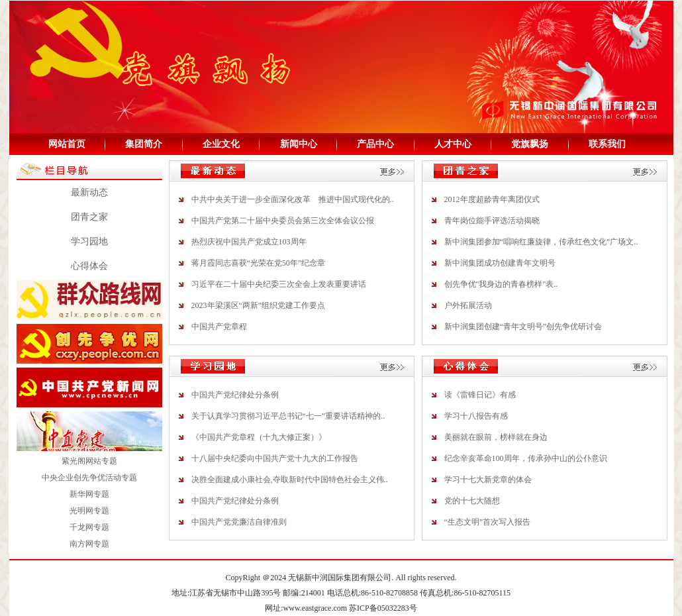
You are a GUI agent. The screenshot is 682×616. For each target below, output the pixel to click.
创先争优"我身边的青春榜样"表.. (501, 284)
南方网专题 (89, 544)
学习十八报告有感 (476, 416)
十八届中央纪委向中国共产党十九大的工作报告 (275, 458)
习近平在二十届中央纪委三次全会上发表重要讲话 (279, 284)
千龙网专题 (89, 527)
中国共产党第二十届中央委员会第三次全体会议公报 (283, 221)
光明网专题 (89, 511)
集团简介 (144, 144)
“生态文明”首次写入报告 (488, 522)
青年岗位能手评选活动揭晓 (492, 221)
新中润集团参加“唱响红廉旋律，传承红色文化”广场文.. (541, 242)
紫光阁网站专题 (89, 461)
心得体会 (89, 266)
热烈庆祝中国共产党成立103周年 (249, 242)
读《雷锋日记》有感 (480, 395)
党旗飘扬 (530, 144)
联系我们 (607, 144)
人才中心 (453, 144)
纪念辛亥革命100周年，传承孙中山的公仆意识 (526, 458)
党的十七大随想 (472, 501)
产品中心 (375, 144)
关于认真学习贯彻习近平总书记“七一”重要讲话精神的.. (288, 416)
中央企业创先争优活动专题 (89, 478)
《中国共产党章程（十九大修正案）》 (259, 437)
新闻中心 (299, 144)
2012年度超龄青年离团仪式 (492, 199)
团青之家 (89, 217)
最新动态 (89, 192)
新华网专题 (89, 494)
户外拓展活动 (468, 305)
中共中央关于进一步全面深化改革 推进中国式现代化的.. (293, 199)
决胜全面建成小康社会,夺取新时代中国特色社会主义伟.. (290, 480)
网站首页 (67, 144)
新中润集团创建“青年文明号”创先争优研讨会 (523, 327)
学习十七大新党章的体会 (488, 480)
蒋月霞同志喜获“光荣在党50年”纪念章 (259, 263)
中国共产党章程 (219, 327)
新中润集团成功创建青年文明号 (500, 263)
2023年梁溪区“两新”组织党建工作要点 (259, 305)
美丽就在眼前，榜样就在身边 (496, 437)
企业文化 (221, 144)
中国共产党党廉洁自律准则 (239, 522)
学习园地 (89, 241)
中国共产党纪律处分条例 (235, 395)
